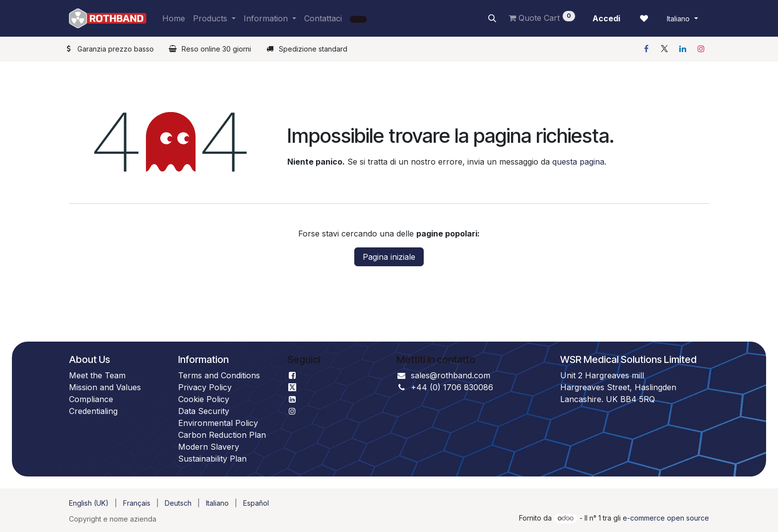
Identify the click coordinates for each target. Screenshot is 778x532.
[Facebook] (646, 49)
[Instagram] (701, 49)
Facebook (321, 375)
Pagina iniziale (389, 257)
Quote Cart (542, 17)
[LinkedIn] (683, 49)
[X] (664, 49)
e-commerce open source (666, 518)
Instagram (321, 411)
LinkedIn (318, 399)
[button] (492, 18)
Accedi (606, 18)
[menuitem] (174, 18)
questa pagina (578, 162)
